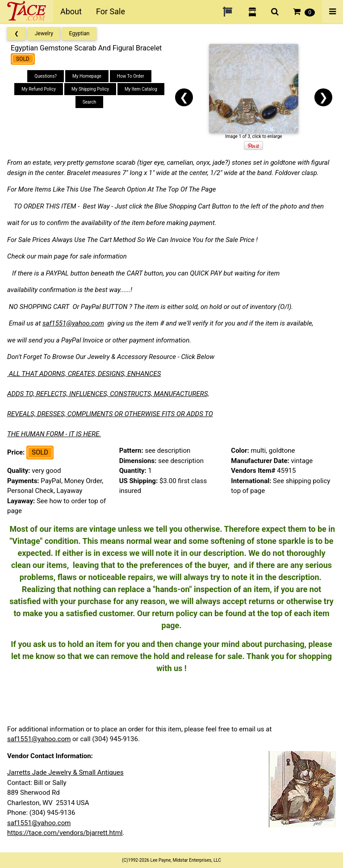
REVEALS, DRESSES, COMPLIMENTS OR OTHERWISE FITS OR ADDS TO (110, 414)
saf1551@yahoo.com (73, 323)
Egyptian (79, 33)
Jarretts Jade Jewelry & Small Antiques (65, 772)
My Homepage (87, 76)
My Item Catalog (141, 89)
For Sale (111, 11)
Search (90, 102)
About (71, 11)
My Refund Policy (39, 89)
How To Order (131, 76)
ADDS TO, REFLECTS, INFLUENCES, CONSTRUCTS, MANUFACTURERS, (108, 394)
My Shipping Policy (90, 89)
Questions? (46, 76)
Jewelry (44, 33)
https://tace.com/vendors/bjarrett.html (65, 833)
